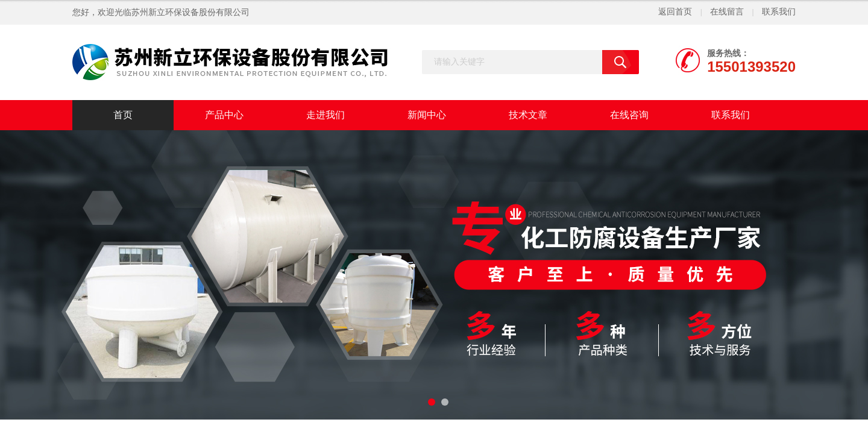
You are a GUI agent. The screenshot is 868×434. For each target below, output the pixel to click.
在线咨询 (629, 115)
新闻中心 (427, 115)
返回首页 (675, 12)
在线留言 (727, 12)
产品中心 (224, 115)
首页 (123, 115)
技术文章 (528, 115)
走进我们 (325, 115)
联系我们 (779, 12)
